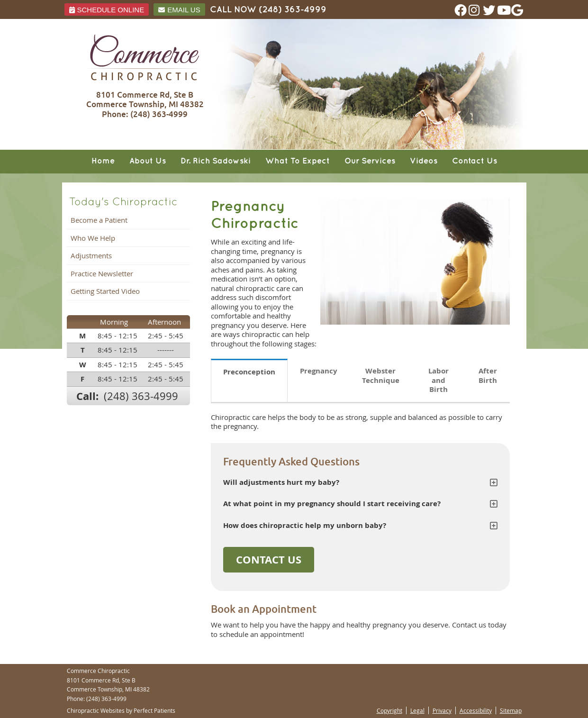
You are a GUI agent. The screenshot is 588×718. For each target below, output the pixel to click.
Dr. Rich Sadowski (216, 161)
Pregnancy (319, 371)
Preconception (249, 372)
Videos (424, 161)
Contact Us (475, 161)
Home (103, 161)
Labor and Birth (439, 380)
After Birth (488, 376)
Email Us (179, 10)
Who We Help (93, 238)
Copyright (389, 710)
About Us (148, 161)
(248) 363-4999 (293, 10)
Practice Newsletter (102, 273)
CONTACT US (269, 559)
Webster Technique (381, 376)
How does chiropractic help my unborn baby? (305, 525)
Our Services (370, 161)
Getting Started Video (105, 291)
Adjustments (91, 255)
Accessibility (476, 710)
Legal (417, 710)
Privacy (442, 710)
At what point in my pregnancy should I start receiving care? (332, 504)
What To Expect (298, 161)
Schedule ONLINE (107, 10)
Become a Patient (99, 220)
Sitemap (511, 710)
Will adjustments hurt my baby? (281, 482)
